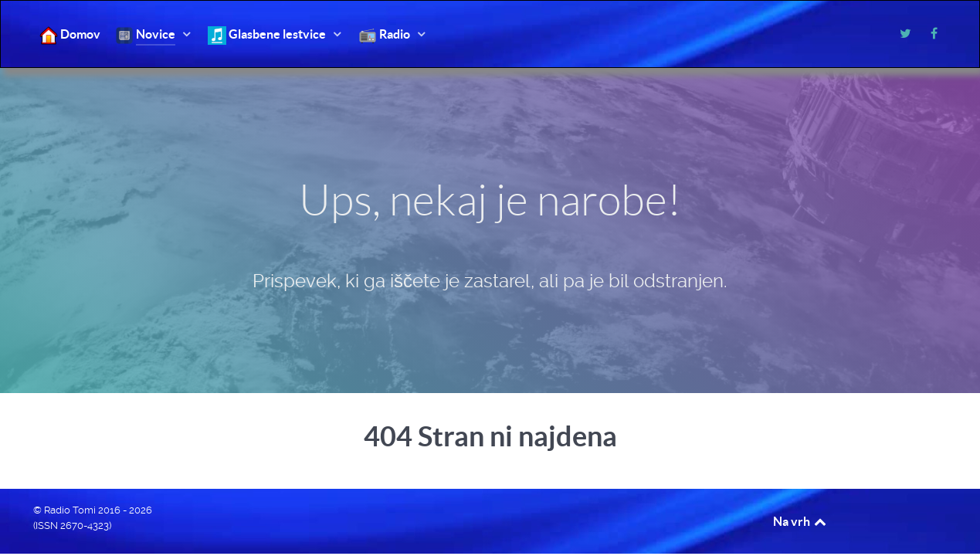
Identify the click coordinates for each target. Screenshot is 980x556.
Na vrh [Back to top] (801, 521)
